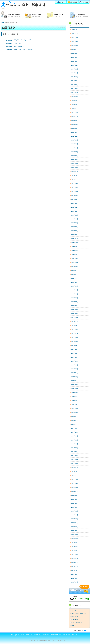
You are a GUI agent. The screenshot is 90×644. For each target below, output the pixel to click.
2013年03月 (75, 507)
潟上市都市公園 (22, 5)
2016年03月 (75, 365)
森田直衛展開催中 (19, 46)
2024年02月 (75, 105)
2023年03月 (75, 128)
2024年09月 (75, 81)
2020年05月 (75, 227)
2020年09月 (75, 223)
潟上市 (74, 611)
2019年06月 (75, 255)
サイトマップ (84, 2)
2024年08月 (75, 85)
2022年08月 (75, 148)
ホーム (61, 2)
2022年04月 (75, 160)
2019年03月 (75, 266)
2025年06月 (75, 53)
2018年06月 (75, 298)
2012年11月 (75, 523)
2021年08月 (75, 187)
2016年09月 (75, 361)
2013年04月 (75, 503)
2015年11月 (75, 381)
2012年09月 (75, 531)
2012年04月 (75, 551)
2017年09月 (75, 326)
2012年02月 (75, 558)
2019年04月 (75, 262)
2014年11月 (75, 428)
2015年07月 (75, 397)
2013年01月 (75, 515)
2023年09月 (75, 120)
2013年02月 (75, 511)
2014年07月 (75, 444)
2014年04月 (75, 456)
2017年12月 (75, 318)
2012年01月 (75, 562)
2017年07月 (75, 333)
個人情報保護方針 (56, 635)
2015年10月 (75, 385)
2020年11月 (75, 215)
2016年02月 (75, 369)
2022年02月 (75, 168)
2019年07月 (75, 251)
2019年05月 (75, 258)
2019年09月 (75, 247)
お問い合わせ (73, 2)
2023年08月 (75, 124)
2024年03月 (75, 101)
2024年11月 (75, 73)
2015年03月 (75, 412)
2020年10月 (75, 219)
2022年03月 (75, 164)
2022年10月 (75, 140)
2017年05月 (75, 341)
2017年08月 (75, 329)
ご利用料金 (56, 15)
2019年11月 (75, 239)
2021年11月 (75, 180)
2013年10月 (75, 479)
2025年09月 (75, 41)
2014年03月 (75, 460)
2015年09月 (75, 389)
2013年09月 (75, 483)
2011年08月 (75, 578)
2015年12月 (75, 377)
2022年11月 (75, 136)
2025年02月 (75, 65)
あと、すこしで (18, 43)
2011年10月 (75, 570)
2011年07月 (75, 582)
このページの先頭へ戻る (79, 630)
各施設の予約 (79, 15)
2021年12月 (75, 176)
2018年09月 (75, 286)
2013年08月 (75, 487)
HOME (3, 22)
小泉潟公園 (75, 617)
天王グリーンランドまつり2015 (23, 40)
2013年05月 (75, 499)
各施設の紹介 (11, 15)
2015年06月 (75, 401)
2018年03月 (75, 310)
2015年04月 (75, 408)
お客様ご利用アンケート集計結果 (23, 49)
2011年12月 (75, 566)
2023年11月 (75, 116)
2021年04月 (75, 199)
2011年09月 (75, 574)
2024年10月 (75, 77)
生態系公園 (75, 620)
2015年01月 (75, 420)
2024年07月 (75, 89)
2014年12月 (75, 424)
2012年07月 (75, 539)
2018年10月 (75, 282)
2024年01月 (75, 109)
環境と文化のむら (77, 622)
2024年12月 (75, 69)
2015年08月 (75, 393)
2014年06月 (75, 448)
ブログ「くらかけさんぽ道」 (79, 599)
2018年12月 (75, 278)
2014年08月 (75, 440)
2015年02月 (75, 416)
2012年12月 (75, 519)
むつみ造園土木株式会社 (79, 614)
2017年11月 (75, 322)
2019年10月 (75, 243)
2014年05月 (75, 452)
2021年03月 (75, 203)
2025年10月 (75, 37)
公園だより (34, 15)
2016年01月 (75, 373)
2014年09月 (75, 436)
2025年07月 (75, 49)
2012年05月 (75, 547)
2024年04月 (75, 97)
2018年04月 (75, 306)
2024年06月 (75, 93)
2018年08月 (75, 290)
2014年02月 (75, 464)
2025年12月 (75, 30)
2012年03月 (75, 554)
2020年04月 (75, 231)
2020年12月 (75, 211)
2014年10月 (75, 432)
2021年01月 (75, 207)
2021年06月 (75, 191)
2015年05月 (75, 405)
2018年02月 (75, 314)
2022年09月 (75, 144)
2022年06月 (75, 156)
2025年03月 (75, 61)
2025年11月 (75, 33)
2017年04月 (75, 345)
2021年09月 (75, 183)
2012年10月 (75, 527)
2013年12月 (75, 472)
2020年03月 (75, 235)
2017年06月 (75, 337)
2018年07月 (75, 294)
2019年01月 (75, 274)
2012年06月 (75, 543)
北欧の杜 (75, 625)
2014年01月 (75, 468)
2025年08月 (75, 45)
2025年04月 (75, 57)
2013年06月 (75, 495)
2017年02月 (75, 353)
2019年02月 (75, 270)
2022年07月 (75, 152)
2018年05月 (75, 302)
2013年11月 (75, 476)
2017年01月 (75, 357)
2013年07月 (75, 491)
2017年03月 (75, 349)
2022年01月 (75, 172)
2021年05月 (75, 195)
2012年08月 (75, 535)
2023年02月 (75, 132)
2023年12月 (75, 112)
